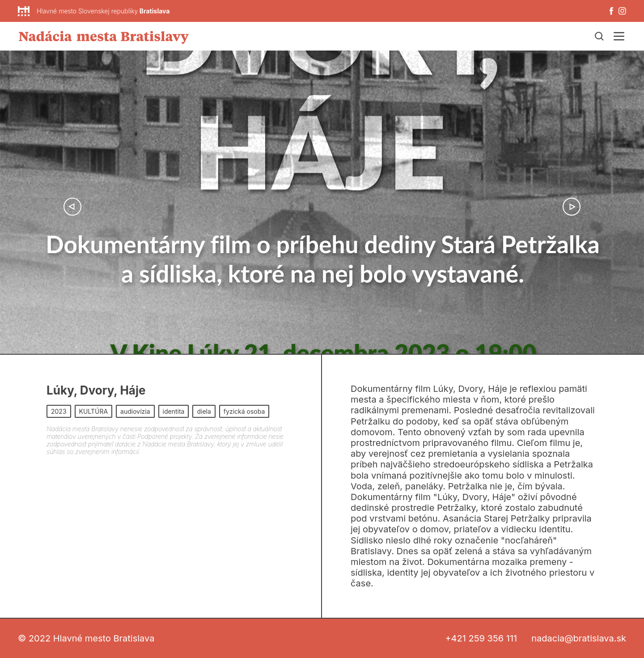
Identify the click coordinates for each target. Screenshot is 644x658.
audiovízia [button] (135, 411)
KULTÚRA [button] (94, 411)
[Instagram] (622, 11)
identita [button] (174, 411)
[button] (72, 207)
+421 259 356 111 (481, 638)
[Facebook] (611, 11)
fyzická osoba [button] (244, 411)
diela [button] (204, 411)
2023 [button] (59, 411)
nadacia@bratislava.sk (579, 638)
